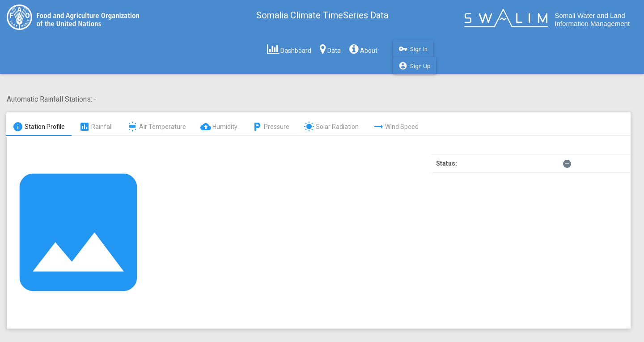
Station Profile (39, 127)
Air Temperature (157, 127)
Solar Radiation (331, 127)
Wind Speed (396, 127)
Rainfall (96, 127)
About (363, 49)
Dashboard (289, 49)
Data (330, 49)
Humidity (219, 127)
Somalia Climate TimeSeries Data (322, 15)
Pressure (271, 127)
